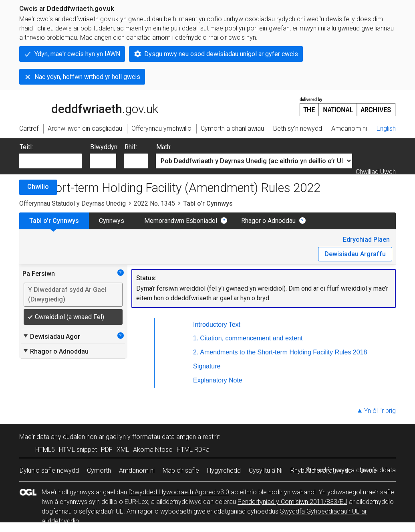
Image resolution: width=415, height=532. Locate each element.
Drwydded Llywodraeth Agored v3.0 (179, 492)
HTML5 (45, 450)
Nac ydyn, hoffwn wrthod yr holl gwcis (87, 77)
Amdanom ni (137, 470)
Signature (207, 366)
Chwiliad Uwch (376, 172)
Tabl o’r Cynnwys (54, 221)
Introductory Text (217, 325)
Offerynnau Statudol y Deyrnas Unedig (73, 203)
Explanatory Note (218, 380)
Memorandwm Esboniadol (181, 221)
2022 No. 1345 (154, 203)
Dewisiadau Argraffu (355, 254)
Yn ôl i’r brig (380, 411)
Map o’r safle (181, 470)
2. (196, 352)
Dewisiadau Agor (51, 336)
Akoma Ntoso (153, 450)
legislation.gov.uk (83, 106)
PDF (107, 450)
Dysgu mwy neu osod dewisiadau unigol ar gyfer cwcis (221, 54)
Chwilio (38, 187)
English (386, 128)
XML (123, 450)
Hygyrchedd (224, 470)
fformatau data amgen (164, 437)
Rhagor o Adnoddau (268, 221)
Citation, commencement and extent (251, 338)
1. (196, 338)
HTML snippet (78, 450)
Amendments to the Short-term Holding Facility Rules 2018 (283, 352)
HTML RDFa (193, 450)
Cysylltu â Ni (266, 470)
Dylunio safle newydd (49, 470)
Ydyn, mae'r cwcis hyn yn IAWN (77, 54)
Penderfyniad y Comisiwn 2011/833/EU (292, 502)
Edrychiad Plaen (366, 240)
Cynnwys (112, 221)
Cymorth (99, 470)
